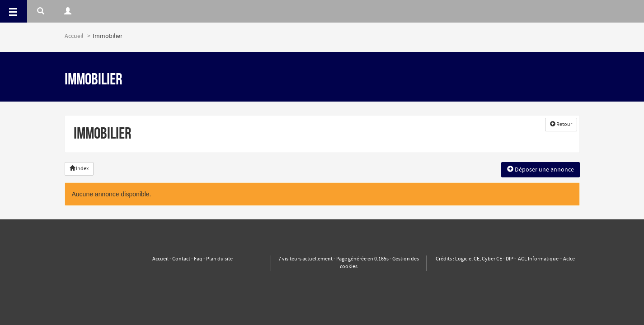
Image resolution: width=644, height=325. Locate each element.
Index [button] (79, 169)
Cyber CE (492, 259)
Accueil (74, 36)
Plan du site (219, 259)
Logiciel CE (467, 259)
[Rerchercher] (41, 11)
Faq (198, 259)
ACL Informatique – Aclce (546, 259)
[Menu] (14, 11)
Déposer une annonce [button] (541, 170)
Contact (181, 259)
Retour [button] (561, 125)
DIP (510, 259)
